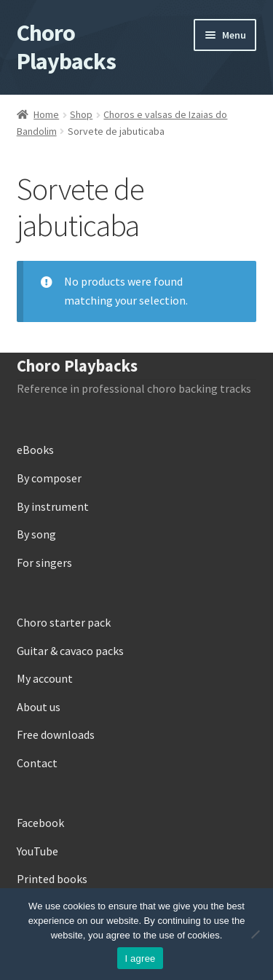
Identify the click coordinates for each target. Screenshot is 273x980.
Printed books (52, 879)
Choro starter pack (64, 622)
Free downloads (56, 734)
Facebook (40, 823)
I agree (140, 959)
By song (36, 534)
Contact (37, 763)
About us (39, 707)
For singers (44, 562)
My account (45, 678)
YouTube (37, 851)
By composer (49, 478)
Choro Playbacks (66, 47)
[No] (255, 934)
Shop (81, 114)
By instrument (53, 506)
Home (46, 114)
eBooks (35, 450)
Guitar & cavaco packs (70, 651)
